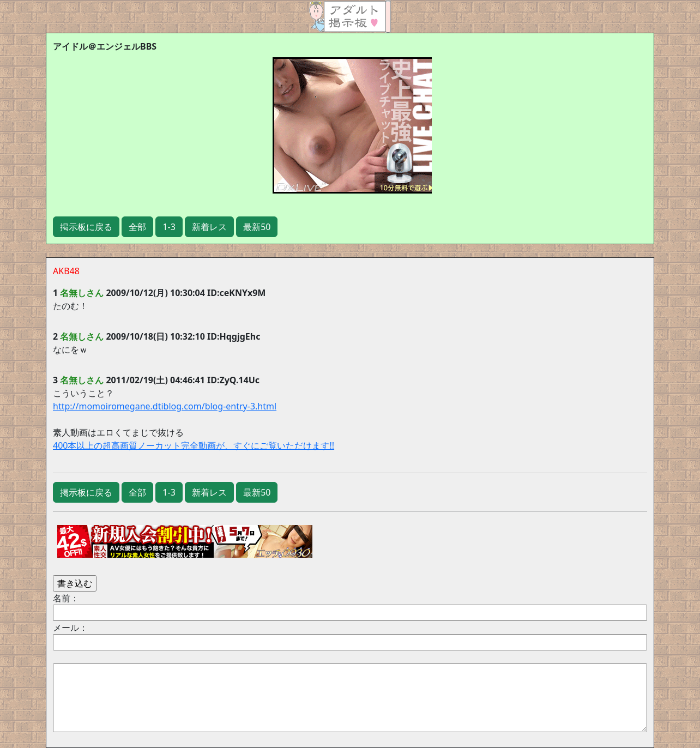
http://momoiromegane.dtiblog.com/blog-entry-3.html (165, 406)
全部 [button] (137, 227)
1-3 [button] (169, 227)
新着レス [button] (209, 227)
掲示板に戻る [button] (86, 227)
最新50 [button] (257, 227)
